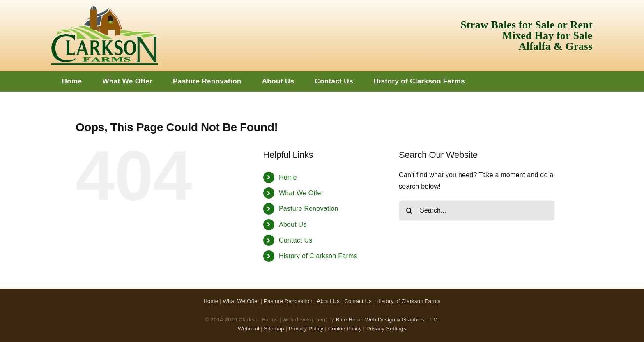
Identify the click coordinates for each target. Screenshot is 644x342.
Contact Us (296, 240)
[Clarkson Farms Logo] (105, 9)
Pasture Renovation (309, 209)
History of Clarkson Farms (318, 256)
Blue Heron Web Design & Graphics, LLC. (388, 320)
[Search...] (477, 210)
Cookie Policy (345, 329)
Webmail (248, 329)
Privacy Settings (386, 329)
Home (288, 177)
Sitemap (274, 329)
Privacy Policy (306, 329)
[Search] (409, 210)
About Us (293, 225)
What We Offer (301, 193)
